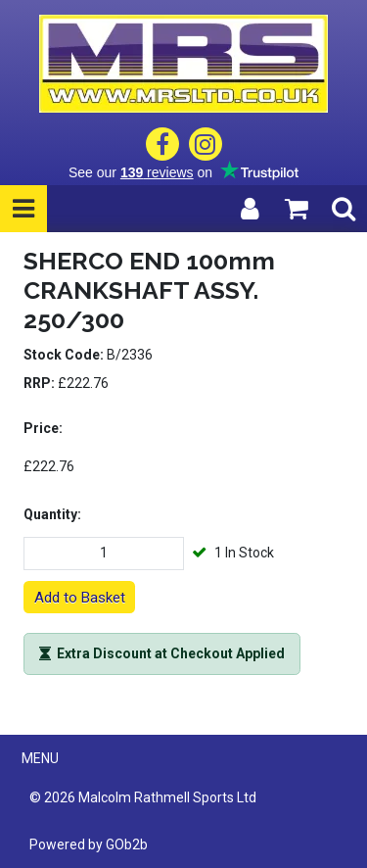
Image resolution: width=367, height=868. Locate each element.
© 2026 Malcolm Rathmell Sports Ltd (143, 797)
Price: (43, 428)
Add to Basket (80, 598)
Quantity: (52, 514)
